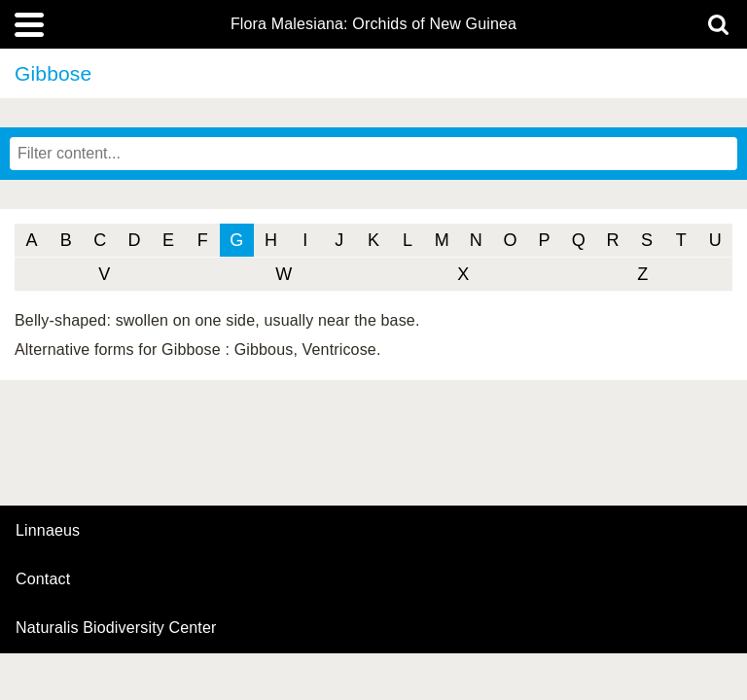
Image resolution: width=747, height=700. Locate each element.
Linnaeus (48, 531)
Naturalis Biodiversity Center (116, 628)
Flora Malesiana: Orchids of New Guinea (373, 24)
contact (43, 579)
